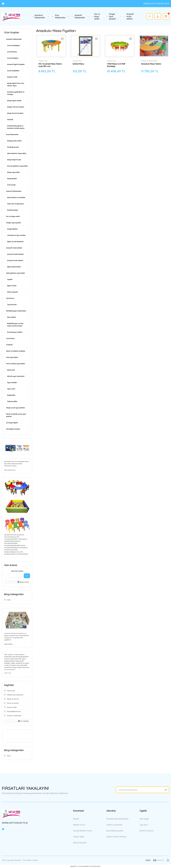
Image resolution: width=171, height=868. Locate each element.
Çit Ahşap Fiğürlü (12, 423)
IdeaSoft (73, 866)
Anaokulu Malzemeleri (14, 39)
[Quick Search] (13, 576)
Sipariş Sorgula (80, 843)
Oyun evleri (11, 389)
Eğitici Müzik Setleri (14, 267)
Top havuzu (10, 298)
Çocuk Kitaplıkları (13, 71)
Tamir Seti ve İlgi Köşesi (15, 204)
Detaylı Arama (23, 582)
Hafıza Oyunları (13, 292)
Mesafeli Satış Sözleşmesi (117, 819)
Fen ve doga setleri (13, 216)
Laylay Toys (43, 61)
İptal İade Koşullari (115, 831)
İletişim (76, 819)
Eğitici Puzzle (12, 286)
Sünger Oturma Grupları (16, 107)
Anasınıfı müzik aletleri (14, 248)
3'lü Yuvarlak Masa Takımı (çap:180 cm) (50, 65)
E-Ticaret (80, 866)
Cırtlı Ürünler (11, 185)
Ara (27, 576)
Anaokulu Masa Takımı (151, 64)
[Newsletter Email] (142, 790)
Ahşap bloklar (12, 179)
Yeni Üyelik (144, 819)
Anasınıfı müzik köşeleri (15, 254)
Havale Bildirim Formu (83, 831)
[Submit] (166, 790)
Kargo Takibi (79, 837)
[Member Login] (157, 16)
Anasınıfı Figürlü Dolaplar (16, 64)
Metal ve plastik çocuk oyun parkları (16, 415)
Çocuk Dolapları (13, 58)
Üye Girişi (144, 825)
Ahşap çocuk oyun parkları (16, 408)
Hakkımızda (8, 673)
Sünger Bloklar (12, 229)
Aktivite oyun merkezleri (16, 376)
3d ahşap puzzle (13, 147)
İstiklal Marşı (78, 64)
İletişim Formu (79, 825)
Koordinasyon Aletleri (15, 332)
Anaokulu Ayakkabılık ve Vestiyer (16, 93)
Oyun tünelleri (12, 383)
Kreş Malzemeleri (12, 134)
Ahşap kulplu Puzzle (14, 160)
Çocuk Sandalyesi (13, 45)
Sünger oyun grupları (14, 223)
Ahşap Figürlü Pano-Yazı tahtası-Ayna (16, 84)
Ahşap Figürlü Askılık (14, 101)
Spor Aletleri (12, 317)
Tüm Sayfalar (24, 721)
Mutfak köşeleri (13, 210)
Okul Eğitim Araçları (13, 429)
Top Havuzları (12, 305)
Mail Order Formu (10, 470)
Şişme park (11, 370)
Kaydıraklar (11, 395)
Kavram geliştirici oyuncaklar (17, 166)
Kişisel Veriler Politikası (116, 837)
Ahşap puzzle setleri (14, 141)
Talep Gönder (8, 644)
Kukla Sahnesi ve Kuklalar (16, 197)
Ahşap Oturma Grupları (15, 113)
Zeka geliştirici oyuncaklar (16, 273)
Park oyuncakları (12, 357)
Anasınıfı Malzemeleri (14, 191)
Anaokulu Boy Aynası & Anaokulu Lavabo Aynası (16, 127)
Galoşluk (10, 120)
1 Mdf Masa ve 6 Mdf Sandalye (116, 65)
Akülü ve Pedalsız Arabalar (16, 351)
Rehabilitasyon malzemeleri (16, 311)
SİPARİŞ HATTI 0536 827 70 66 (156, 4)
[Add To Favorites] (62, 39)
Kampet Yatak (12, 77)
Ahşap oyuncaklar (13, 172)
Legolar (10, 279)
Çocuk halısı (10, 338)
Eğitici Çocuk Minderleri (15, 242)
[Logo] (11, 16)
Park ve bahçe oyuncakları (16, 364)
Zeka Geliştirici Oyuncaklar (17, 153)
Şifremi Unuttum (147, 831)
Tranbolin (9, 345)
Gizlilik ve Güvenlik (114, 825)
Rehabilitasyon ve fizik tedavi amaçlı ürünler (15, 325)
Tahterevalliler (12, 401)
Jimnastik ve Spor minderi (16, 235)
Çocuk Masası (12, 52)
